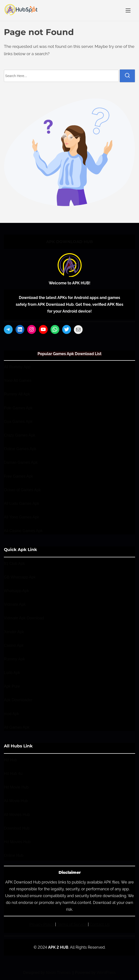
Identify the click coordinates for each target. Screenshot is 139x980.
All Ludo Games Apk (22, 503)
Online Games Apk (20, 449)
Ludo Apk (12, 673)
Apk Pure (12, 686)
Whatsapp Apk (16, 591)
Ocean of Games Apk (22, 490)
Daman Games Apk (21, 463)
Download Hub (17, 828)
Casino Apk (14, 645)
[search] (127, 76)
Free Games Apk (18, 476)
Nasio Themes (59, 973)
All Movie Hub (16, 801)
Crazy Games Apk (20, 435)
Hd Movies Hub (17, 842)
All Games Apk (17, 727)
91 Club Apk (14, 564)
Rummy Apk (14, 659)
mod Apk (11, 714)
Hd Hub (10, 760)
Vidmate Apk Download (24, 618)
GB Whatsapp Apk (20, 577)
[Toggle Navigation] (128, 10)
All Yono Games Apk (22, 517)
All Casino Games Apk (23, 531)
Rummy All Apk (17, 394)
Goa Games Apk (18, 422)
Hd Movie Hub (16, 787)
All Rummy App (17, 367)
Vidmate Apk (15, 604)
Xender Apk (14, 632)
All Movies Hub (17, 815)
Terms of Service (73, 924)
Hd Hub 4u (13, 774)
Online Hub (14, 855)
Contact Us (100, 924)
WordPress (106, 973)
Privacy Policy (42, 924)
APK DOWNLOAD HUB (69, 242)
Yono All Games (18, 381)
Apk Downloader (18, 700)
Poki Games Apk (18, 408)
